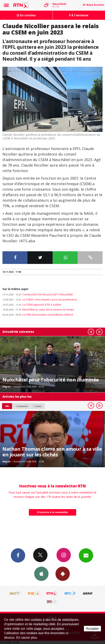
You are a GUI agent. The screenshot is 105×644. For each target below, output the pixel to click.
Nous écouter (95, 5)
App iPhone (41, 574)
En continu (26, 15)
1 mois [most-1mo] (38, 406)
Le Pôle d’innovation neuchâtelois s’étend (38, 315)
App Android (63, 574)
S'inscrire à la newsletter (53, 512)
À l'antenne (79, 15)
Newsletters (86, 555)
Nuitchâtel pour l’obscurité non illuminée (51, 380)
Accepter (92, 629)
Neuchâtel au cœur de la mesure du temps (38, 310)
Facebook (18, 555)
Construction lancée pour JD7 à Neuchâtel (38, 294)
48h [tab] (7, 406)
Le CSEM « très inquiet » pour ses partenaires (40, 300)
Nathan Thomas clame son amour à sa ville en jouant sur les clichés (52, 452)
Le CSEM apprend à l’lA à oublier (32, 305)
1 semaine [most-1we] (21, 406)
